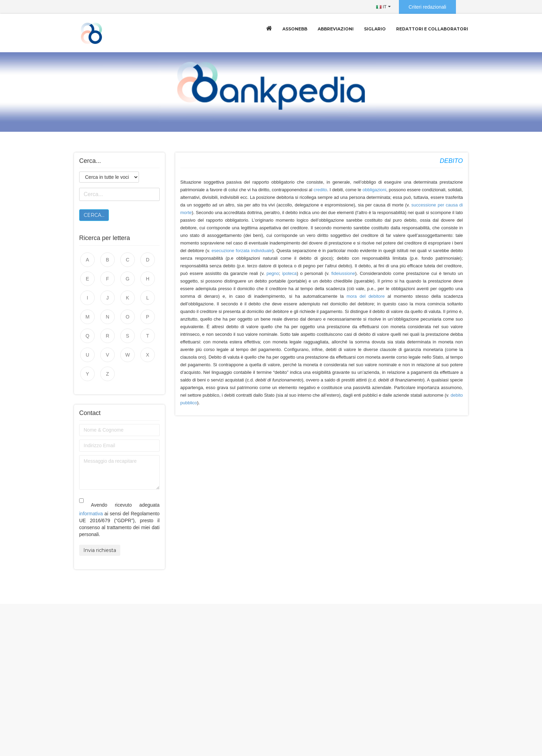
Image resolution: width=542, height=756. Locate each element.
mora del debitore (365, 296)
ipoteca (289, 273)
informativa (91, 514)
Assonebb (295, 29)
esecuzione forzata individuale (242, 251)
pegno (273, 273)
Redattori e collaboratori (432, 29)
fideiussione (343, 273)
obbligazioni (375, 190)
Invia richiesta (100, 550)
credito (320, 190)
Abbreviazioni (336, 29)
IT (381, 7)
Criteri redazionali (427, 7)
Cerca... (94, 215)
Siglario (375, 29)
